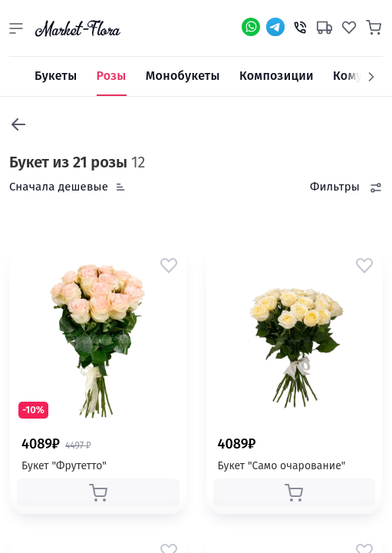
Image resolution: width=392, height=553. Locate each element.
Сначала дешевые (59, 187)
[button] (16, 28)
